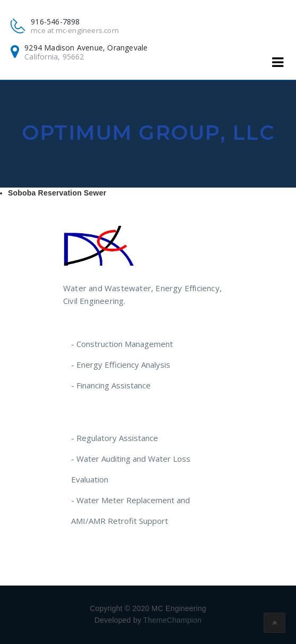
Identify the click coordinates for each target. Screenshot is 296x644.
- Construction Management (122, 344)
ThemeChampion (172, 620)
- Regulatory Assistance (115, 438)
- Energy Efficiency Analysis (121, 365)
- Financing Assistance (111, 385)
